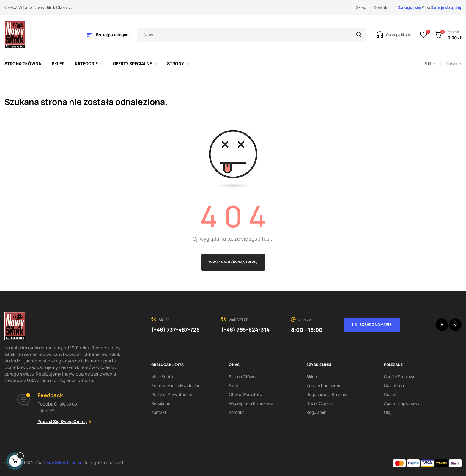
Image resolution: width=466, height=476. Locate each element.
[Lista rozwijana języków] (454, 64)
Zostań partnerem (324, 385)
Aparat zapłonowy (402, 403)
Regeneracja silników (327, 394)
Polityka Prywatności (171, 394)
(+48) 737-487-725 (175, 329)
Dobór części (319, 403)
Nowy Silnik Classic (62, 462)
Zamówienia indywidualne (176, 385)
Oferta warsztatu (245, 394)
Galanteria (394, 385)
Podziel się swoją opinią (62, 421)
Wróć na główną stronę (233, 262)
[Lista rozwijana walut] (429, 64)
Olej (388, 412)
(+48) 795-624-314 (245, 329)
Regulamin (161, 403)
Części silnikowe (400, 377)
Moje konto (162, 377)
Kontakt (381, 7)
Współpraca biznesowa (251, 403)
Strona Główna (243, 377)
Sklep (361, 7)
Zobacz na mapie (375, 325)
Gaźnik (390, 394)
